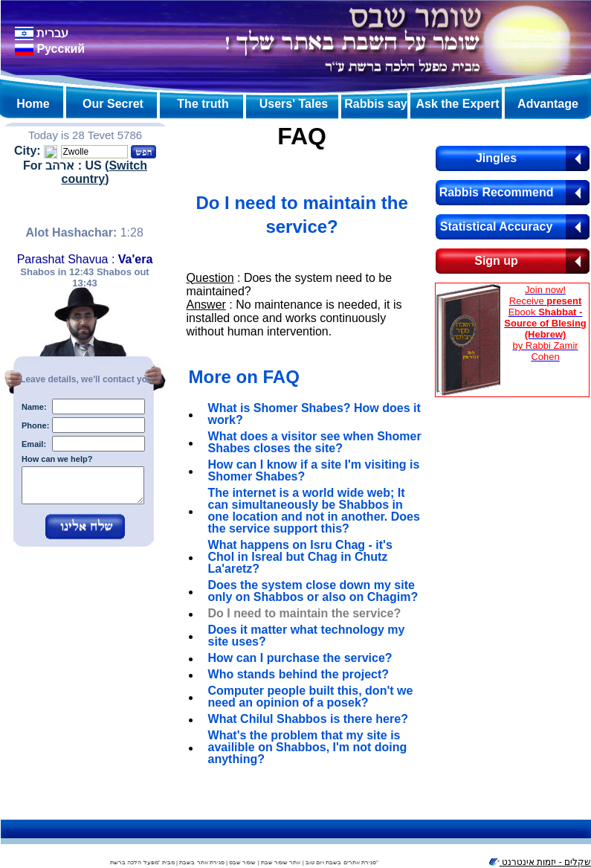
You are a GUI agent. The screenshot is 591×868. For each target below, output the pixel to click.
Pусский (50, 49)
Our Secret (113, 104)
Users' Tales (294, 104)
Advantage (548, 104)
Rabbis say (375, 104)
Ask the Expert (457, 104)
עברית (42, 33)
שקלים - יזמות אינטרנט (540, 862)
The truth (203, 104)
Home (33, 104)
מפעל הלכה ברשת (134, 862)
